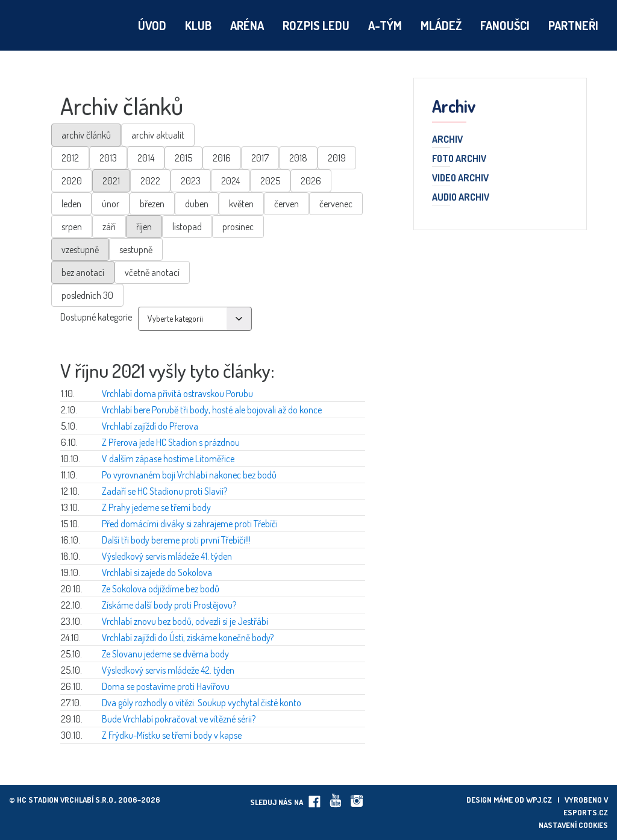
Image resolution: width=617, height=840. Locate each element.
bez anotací (83, 272)
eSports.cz (586, 812)
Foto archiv (459, 159)
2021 (111, 181)
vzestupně (80, 249)
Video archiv (460, 178)
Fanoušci (505, 25)
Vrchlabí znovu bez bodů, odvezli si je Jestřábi (185, 621)
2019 (337, 158)
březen (152, 204)
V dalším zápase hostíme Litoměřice (168, 459)
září (109, 227)
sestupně (136, 249)
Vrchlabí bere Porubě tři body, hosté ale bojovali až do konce (212, 410)
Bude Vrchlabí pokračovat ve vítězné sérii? (179, 719)
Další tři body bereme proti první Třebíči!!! (176, 540)
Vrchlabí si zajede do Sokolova (157, 572)
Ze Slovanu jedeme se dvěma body (165, 654)
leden (71, 204)
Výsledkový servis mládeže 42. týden (168, 670)
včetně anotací (152, 272)
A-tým (385, 25)
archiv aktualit (158, 135)
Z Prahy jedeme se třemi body (156, 507)
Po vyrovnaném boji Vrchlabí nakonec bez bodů (189, 475)
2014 (146, 158)
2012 (70, 158)
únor (111, 204)
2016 (222, 158)
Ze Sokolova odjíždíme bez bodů (161, 589)
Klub (198, 25)
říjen (144, 227)
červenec (336, 204)
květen (241, 204)
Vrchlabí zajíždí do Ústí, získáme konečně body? (188, 638)
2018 (298, 158)
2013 (108, 158)
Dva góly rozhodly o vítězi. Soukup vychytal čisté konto (202, 703)
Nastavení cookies (573, 825)
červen (287, 204)
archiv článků (86, 135)
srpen (72, 227)
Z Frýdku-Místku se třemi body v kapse (172, 735)
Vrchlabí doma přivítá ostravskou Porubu (177, 393)
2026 (311, 181)
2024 (230, 181)
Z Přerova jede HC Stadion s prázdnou (171, 442)
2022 (150, 181)
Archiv (447, 140)
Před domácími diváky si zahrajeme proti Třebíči (190, 524)
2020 (72, 181)
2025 (270, 181)
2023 (191, 181)
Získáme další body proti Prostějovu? (169, 605)
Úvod (152, 25)
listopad (187, 227)
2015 (183, 158)
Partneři (573, 25)
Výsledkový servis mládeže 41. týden (167, 556)
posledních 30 (87, 295)
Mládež (441, 25)
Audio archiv (461, 198)
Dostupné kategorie (96, 317)
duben (197, 204)
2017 (260, 158)
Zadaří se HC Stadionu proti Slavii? (164, 491)
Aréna (247, 25)
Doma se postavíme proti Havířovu (166, 686)
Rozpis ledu (316, 25)
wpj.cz (539, 800)
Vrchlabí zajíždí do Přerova (150, 426)
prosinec (238, 227)
